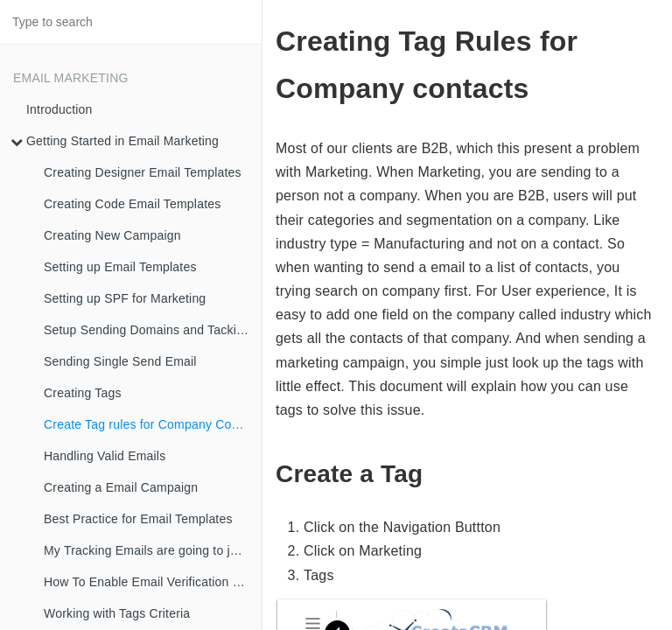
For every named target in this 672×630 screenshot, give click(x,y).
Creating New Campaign (112, 235)
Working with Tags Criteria (117, 613)
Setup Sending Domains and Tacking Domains (153, 330)
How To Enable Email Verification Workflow (153, 582)
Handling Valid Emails (105, 456)
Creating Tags (83, 393)
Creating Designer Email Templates (143, 172)
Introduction (59, 109)
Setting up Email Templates (120, 267)
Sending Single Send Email (120, 361)
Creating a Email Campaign (121, 487)
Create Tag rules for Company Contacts (153, 424)
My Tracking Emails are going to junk (147, 550)
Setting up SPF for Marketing (125, 298)
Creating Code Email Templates (132, 204)
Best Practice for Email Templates (138, 519)
